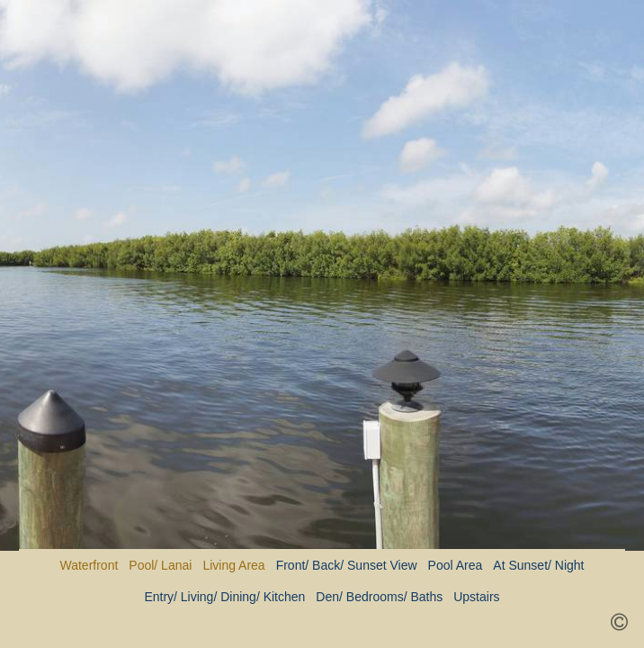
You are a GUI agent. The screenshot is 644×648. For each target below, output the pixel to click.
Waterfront (89, 565)
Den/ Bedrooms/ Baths (379, 597)
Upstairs (476, 597)
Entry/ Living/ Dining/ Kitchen (224, 597)
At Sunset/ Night (538, 565)
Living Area (233, 565)
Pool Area (456, 565)
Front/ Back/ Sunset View (347, 565)
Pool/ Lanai (160, 565)
